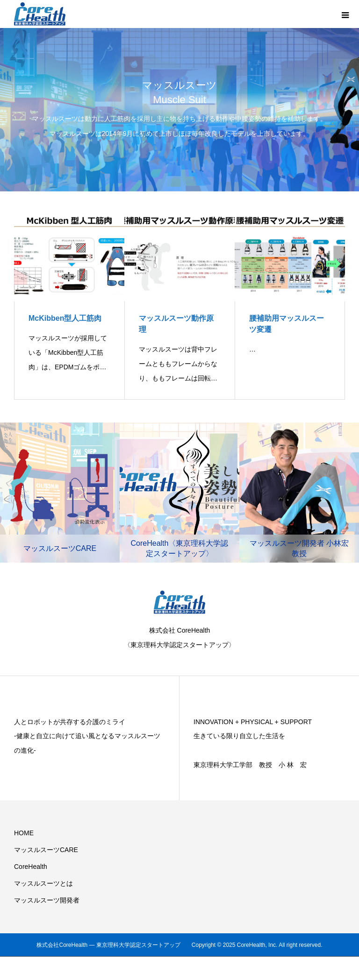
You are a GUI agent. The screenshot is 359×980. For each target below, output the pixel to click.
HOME (24, 833)
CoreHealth (31, 867)
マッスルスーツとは (43, 883)
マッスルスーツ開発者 (47, 900)
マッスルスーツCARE (46, 850)
